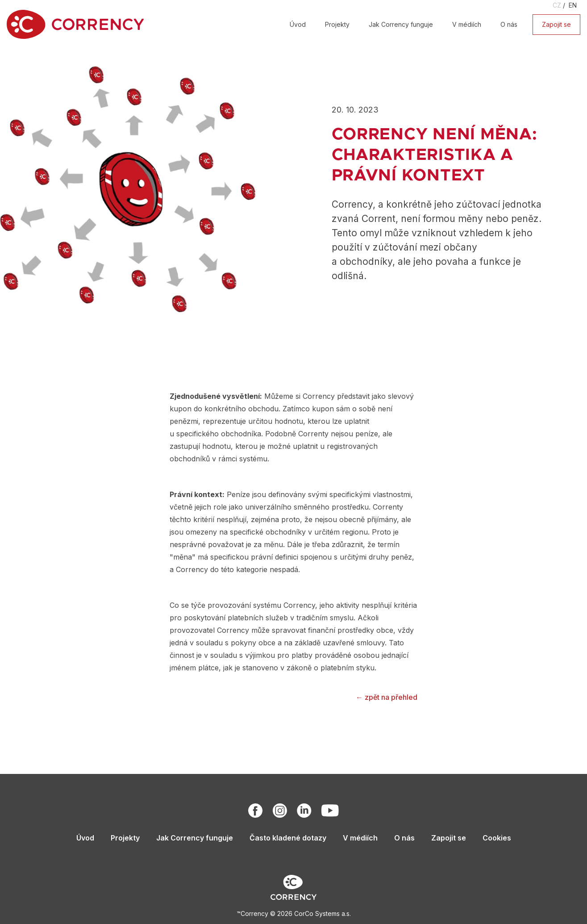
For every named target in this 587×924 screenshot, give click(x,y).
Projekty (337, 24)
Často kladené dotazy (288, 838)
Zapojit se (556, 24)
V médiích (467, 24)
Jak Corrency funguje (401, 24)
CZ (557, 5)
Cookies (497, 838)
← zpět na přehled (387, 697)
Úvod (298, 24)
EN (573, 5)
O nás (509, 24)
